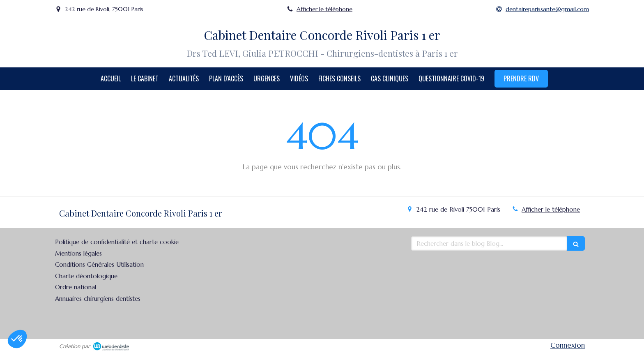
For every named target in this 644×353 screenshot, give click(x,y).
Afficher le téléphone (324, 9)
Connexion (568, 345)
